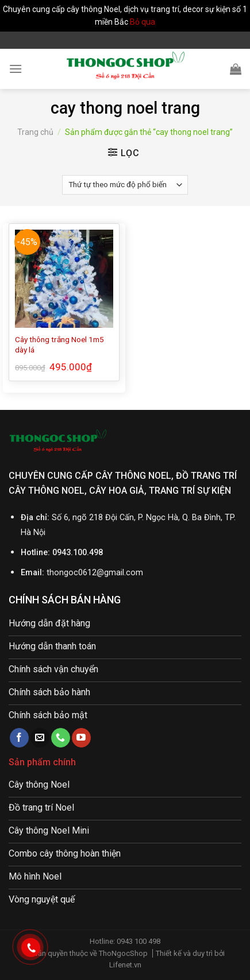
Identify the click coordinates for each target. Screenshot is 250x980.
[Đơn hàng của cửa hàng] (125, 185)
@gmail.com (120, 573)
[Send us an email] (40, 738)
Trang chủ (35, 132)
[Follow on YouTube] (81, 738)
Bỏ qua (143, 22)
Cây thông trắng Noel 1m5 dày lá (59, 344)
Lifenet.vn (125, 965)
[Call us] (61, 738)
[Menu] (16, 69)
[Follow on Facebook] (19, 738)
